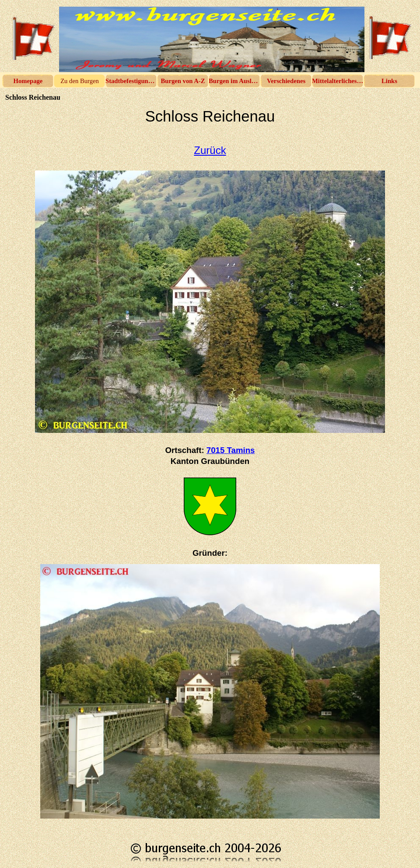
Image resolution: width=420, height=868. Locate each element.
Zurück (210, 150)
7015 (231, 450)
